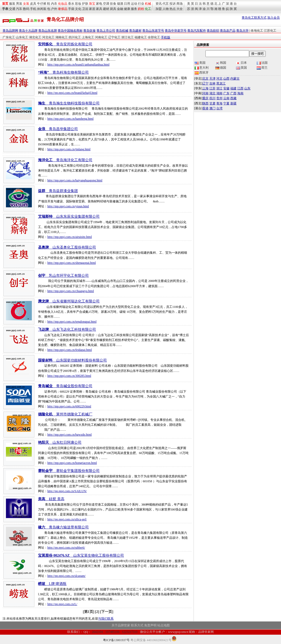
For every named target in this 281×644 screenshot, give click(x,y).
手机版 (166, 37)
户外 (54, 9)
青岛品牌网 (10, 31)
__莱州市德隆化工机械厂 (65, 414)
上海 (205, 88)
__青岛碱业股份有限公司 (65, 386)
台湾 (219, 108)
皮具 (33, 4)
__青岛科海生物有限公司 (63, 72)
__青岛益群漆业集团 (58, 191)
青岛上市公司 (106, 31)
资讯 (159, 4)
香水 (71, 4)
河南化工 (101, 37)
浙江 (219, 88)
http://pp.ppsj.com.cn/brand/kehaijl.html (72, 93)
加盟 (159, 9)
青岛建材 (135, 31)
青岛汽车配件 (197, 31)
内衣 (54, 4)
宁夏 (226, 103)
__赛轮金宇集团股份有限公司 (69, 471)
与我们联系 (106, 619)
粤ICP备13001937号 (116, 640)
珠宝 (92, 4)
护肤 (85, 4)
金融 (120, 9)
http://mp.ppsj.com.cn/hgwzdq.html (69, 435)
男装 (19, 4)
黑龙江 (221, 83)
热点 (173, 9)
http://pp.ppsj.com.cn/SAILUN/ (67, 491)
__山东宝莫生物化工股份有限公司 (81, 555)
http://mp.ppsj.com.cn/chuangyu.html (71, 291)
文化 (78, 9)
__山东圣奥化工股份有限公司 (67, 247)
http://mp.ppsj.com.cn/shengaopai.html (72, 263)
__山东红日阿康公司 (60, 443)
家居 (92, 9)
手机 (33, 9)
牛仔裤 (42, 4)
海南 (240, 93)
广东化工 (9, 37)
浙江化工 (128, 37)
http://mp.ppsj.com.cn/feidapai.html (70, 350)
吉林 (212, 83)
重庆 (205, 98)
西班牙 (202, 73)
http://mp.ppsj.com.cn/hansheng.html (71, 119)
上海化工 (88, 37)
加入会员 (273, 18)
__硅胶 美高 (51, 499)
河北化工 (48, 37)
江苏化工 (270, 31)
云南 (226, 98)
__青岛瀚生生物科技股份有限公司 (69, 103)
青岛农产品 (228, 31)
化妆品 (63, 4)
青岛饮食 (90, 31)
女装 (26, 4)
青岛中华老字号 (176, 31)
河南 (205, 93)
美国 (200, 63)
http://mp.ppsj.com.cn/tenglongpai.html (72, 322)
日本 (241, 63)
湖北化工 (35, 37)
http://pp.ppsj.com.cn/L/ (62, 604)
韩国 (221, 63)
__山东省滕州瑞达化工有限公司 (69, 301)
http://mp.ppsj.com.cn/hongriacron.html (72, 463)
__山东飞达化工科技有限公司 (67, 330)
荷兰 (262, 68)
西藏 (233, 98)
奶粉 (141, 9)
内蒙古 (235, 79)
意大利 (202, 68)
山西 (226, 79)
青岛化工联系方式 (254, 18)
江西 (240, 88)
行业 (141, 4)
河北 (219, 79)
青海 (219, 103)
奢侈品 (63, 9)
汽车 (19, 9)
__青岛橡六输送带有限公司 (63, 527)
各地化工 (257, 31)
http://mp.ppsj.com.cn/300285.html (69, 376)
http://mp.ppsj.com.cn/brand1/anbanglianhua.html (78, 65)
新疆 (233, 103)
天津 (212, 79)
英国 (241, 68)
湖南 (219, 93)
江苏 (212, 88)
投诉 (173, 4)
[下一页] (107, 612)
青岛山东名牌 (48, 31)
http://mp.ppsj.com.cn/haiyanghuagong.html (75, 180)
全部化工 (154, 37)
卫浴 (85, 9)
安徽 (226, 88)
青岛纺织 (213, 31)
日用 (127, 4)
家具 (99, 9)
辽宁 (205, 83)
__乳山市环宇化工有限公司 (63, 276)
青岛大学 (242, 31)
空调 (106, 4)
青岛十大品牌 (28, 31)
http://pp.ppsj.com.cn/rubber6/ (66, 548)
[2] (97, 612)
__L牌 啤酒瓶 (52, 584)
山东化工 (22, 37)
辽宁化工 (114, 37)
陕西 (205, 103)
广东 (226, 93)
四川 (212, 98)
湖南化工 (62, 37)
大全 (180, 9)
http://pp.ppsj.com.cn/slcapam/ (66, 576)
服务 (134, 9)
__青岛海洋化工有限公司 (65, 160)
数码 (26, 9)
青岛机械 (122, 31)
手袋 (71, 9)
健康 (127, 9)
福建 (233, 88)
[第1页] (88, 612)
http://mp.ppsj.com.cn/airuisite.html (70, 237)
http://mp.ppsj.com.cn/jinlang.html (69, 149)
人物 (166, 9)
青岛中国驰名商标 (70, 31)
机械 (148, 4)
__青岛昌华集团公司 (58, 129)
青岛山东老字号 (153, 31)
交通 (12, 9)
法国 (262, 63)
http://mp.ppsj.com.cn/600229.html (69, 406)
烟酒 (120, 4)
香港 (205, 108)
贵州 (219, 98)
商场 (180, 4)
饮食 (113, 4)
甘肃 (212, 103)
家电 (99, 4)
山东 (247, 88)
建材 (106, 9)
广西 (233, 93)
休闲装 (42, 9)
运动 (134, 4)
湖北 (212, 93)
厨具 (113, 9)
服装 (12, 4)
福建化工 (141, 37)
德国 (221, 68)
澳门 (212, 108)
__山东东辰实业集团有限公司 (69, 217)
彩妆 (78, 4)
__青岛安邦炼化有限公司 (65, 44)
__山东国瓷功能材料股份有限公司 (72, 360)
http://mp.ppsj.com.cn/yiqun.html (68, 206)
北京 (205, 79)
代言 (166, 4)
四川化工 (75, 37)
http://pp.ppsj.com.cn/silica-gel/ (67, 519)
